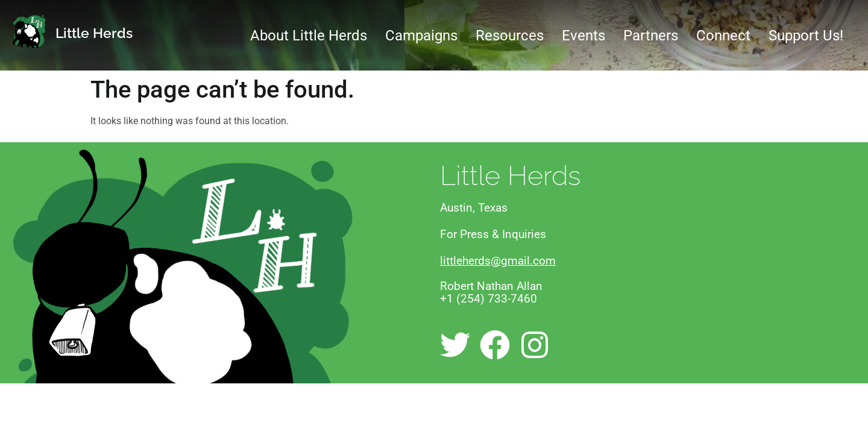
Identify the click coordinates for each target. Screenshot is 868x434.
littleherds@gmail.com (498, 261)
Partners (651, 36)
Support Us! (806, 36)
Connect (723, 36)
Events (583, 36)
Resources (510, 36)
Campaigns (421, 36)
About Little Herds (309, 36)
